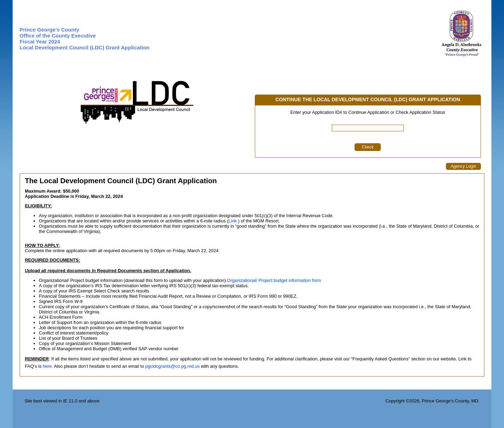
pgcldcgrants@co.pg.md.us (172, 366)
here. (48, 366)
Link (233, 221)
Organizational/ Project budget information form (274, 280)
